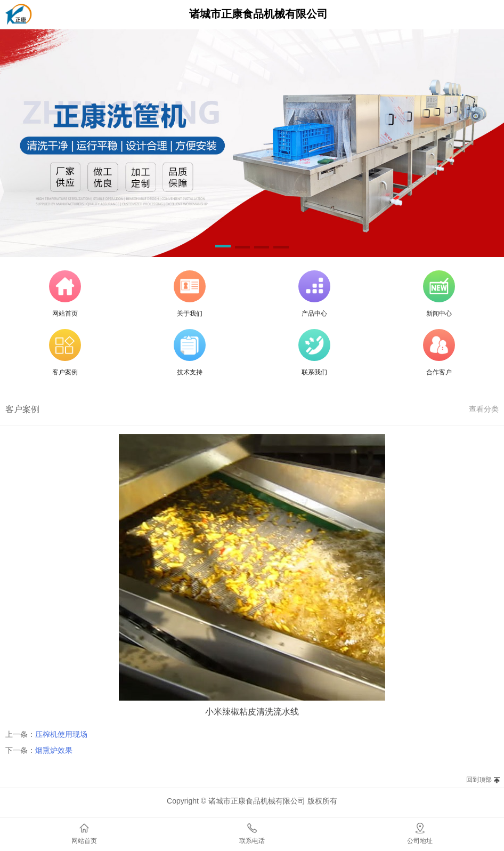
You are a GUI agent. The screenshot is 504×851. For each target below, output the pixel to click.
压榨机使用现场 (61, 734)
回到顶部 (479, 780)
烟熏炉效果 (54, 750)
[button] (223, 248)
